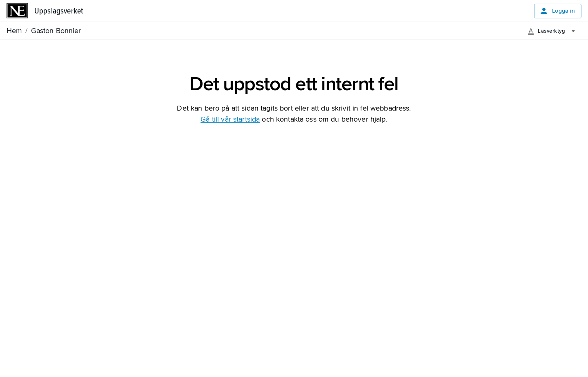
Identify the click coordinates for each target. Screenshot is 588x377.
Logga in (557, 11)
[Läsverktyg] (554, 31)
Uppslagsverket (59, 11)
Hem (14, 31)
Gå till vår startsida (230, 119)
